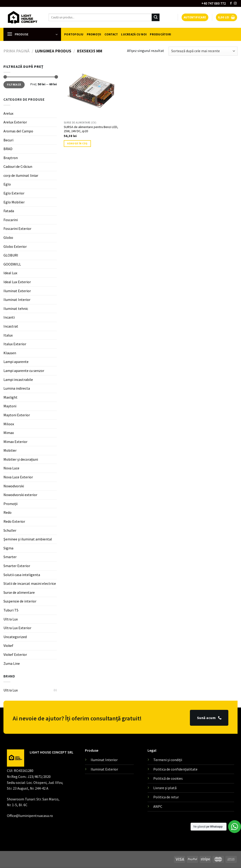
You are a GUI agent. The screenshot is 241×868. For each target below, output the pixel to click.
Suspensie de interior (20, 601)
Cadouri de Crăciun (18, 166)
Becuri (8, 140)
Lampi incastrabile (18, 379)
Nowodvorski (14, 486)
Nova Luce (11, 468)
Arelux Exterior (15, 122)
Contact (111, 34)
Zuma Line (12, 663)
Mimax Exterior (15, 442)
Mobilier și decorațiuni (21, 459)
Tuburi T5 (11, 610)
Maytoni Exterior (17, 415)
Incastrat (11, 326)
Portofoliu (74, 34)
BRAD (8, 149)
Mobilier (10, 450)
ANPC (158, 806)
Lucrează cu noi (134, 34)
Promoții (94, 34)
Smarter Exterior (17, 566)
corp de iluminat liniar (21, 175)
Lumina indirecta (17, 388)
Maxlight (10, 397)
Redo (7, 512)
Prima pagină (16, 51)
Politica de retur (166, 797)
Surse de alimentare (19, 592)
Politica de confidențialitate (175, 769)
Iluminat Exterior (17, 291)
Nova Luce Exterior (18, 477)
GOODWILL (12, 264)
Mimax (9, 433)
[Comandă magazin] (203, 51)
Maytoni (10, 406)
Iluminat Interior (17, 300)
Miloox (9, 424)
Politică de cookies (168, 778)
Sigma (8, 548)
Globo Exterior (15, 246)
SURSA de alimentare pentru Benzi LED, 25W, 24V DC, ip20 (91, 129)
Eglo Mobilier (14, 202)
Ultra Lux (11, 619)
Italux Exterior (15, 344)
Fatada (9, 211)
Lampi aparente (16, 362)
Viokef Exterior (15, 654)
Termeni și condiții (168, 760)
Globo (8, 237)
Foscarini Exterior (17, 228)
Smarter (10, 557)
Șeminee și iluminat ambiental (28, 539)
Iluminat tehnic (16, 308)
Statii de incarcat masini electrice (30, 583)
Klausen (10, 353)
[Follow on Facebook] (231, 3)
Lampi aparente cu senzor (24, 371)
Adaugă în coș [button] (77, 143)
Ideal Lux (10, 273)
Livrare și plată (165, 788)
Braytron (11, 158)
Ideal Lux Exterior (17, 282)
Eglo (7, 184)
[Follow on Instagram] (235, 3)
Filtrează (14, 84)
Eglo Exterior (14, 193)
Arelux (8, 113)
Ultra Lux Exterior (17, 628)
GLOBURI (11, 255)
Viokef (8, 645)
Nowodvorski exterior (20, 495)
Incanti (9, 317)
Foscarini (11, 220)
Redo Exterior (14, 521)
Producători (160, 34)
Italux (8, 335)
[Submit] (156, 17)
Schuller (10, 530)
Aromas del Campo (18, 131)
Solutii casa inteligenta (22, 574)
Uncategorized (15, 637)
